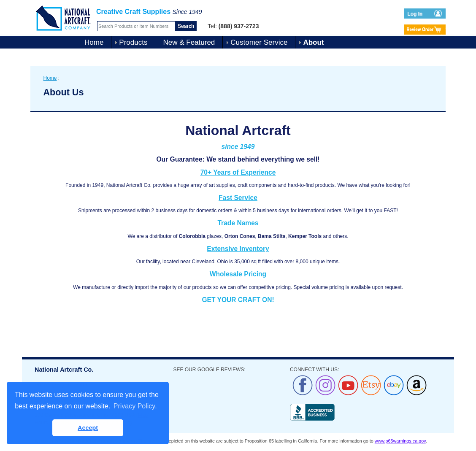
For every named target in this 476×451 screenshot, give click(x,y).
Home (94, 42)
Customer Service (259, 42)
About (313, 42)
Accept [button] (88, 428)
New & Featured (189, 42)
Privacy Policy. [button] (135, 406)
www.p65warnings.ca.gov (400, 441)
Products (133, 42)
